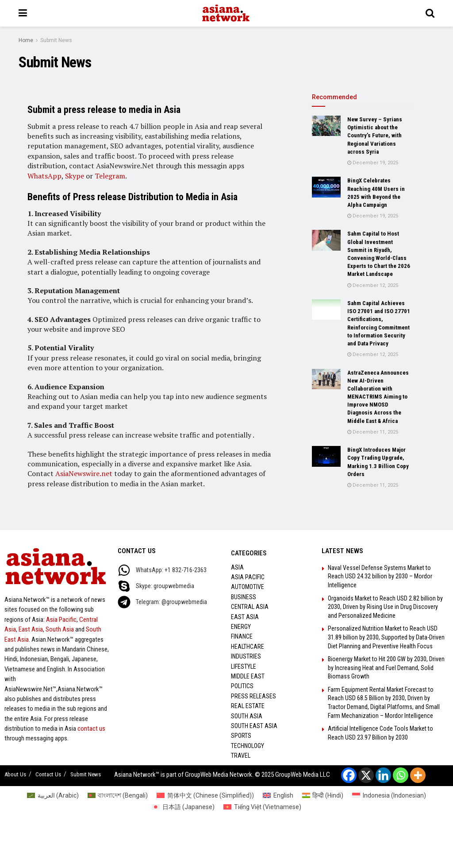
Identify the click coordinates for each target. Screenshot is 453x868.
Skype (75, 176)
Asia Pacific (61, 620)
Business (244, 597)
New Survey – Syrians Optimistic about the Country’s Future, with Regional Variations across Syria (375, 136)
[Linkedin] (383, 775)
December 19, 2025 (373, 163)
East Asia (31, 629)
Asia (237, 567)
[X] (366, 775)
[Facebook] (349, 775)
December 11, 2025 (373, 432)
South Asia (60, 629)
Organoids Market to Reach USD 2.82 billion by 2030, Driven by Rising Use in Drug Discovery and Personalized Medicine (385, 607)
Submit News (56, 40)
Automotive (248, 587)
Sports (241, 736)
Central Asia (250, 607)
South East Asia (254, 726)
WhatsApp (44, 176)
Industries (246, 656)
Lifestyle (244, 666)
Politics (242, 686)
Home (26, 40)
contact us (91, 728)
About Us (15, 774)
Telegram (110, 176)
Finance (242, 636)
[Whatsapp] (401, 775)
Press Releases (253, 696)
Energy (241, 627)
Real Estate (248, 706)
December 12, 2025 (373, 285)
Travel (241, 756)
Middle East (248, 676)
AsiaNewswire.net (84, 473)
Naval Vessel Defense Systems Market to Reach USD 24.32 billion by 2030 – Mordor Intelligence (380, 576)
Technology (248, 746)
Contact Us (48, 774)
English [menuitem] (283, 795)
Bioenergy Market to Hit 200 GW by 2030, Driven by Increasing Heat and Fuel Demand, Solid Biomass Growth (386, 668)
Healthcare (248, 647)
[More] (418, 775)
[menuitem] (53, 795)
